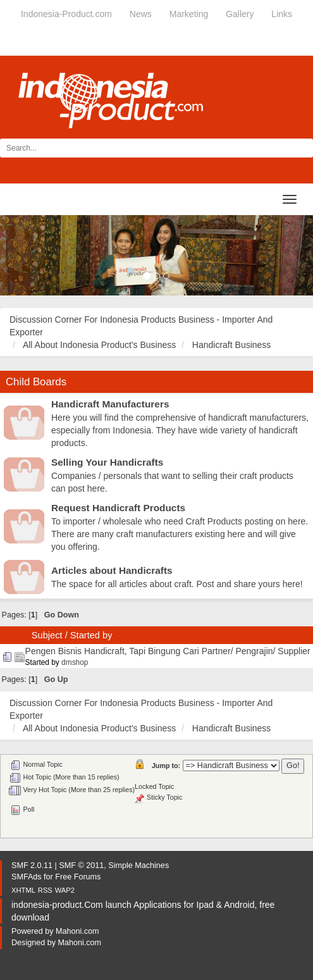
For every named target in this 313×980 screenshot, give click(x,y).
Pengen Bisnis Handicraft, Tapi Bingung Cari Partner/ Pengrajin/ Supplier (168, 651)
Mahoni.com (77, 931)
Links (282, 14)
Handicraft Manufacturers (110, 404)
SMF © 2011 (81, 865)
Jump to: (166, 766)
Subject (47, 635)
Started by (91, 635)
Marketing (189, 14)
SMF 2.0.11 (32, 865)
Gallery (240, 14)
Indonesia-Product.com (66, 14)
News (141, 14)
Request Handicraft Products (118, 508)
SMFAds (27, 877)
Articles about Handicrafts (112, 570)
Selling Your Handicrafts (107, 462)
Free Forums (78, 877)
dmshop (75, 662)
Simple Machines (138, 865)
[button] (23, 255)
